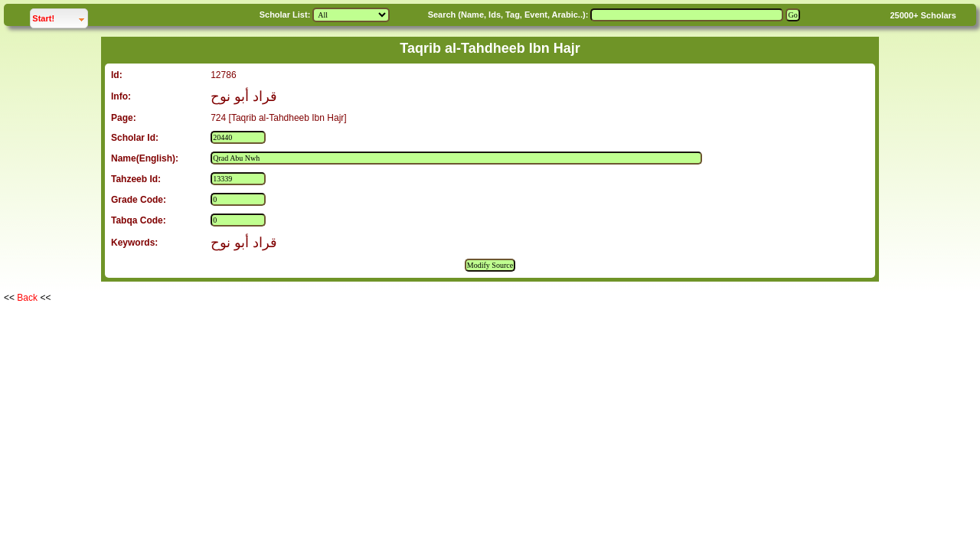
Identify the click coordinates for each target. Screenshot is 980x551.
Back (27, 298)
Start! (60, 16)
